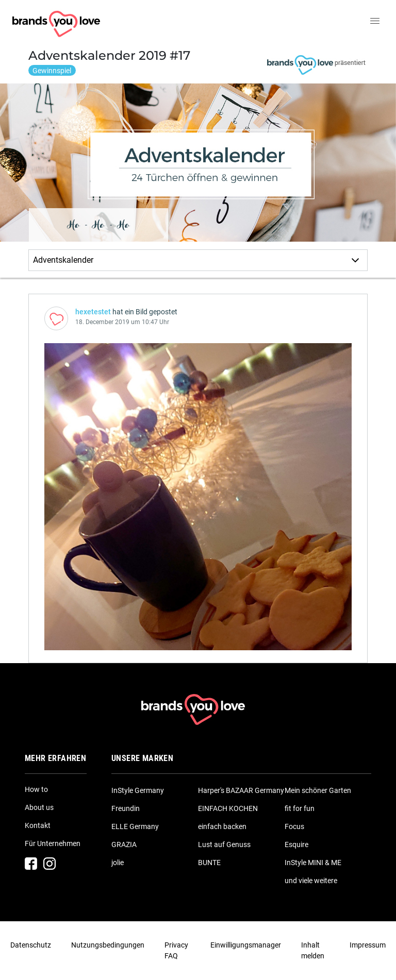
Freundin (126, 808)
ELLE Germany (135, 826)
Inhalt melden (313, 950)
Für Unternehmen (53, 843)
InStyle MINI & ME (313, 863)
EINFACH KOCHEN (228, 808)
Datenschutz (31, 945)
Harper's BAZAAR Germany (241, 790)
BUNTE (209, 863)
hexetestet (93, 312)
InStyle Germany (138, 790)
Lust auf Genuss (224, 844)
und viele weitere (311, 881)
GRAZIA (124, 844)
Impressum (368, 945)
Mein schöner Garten (318, 790)
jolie (118, 863)
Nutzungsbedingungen (108, 945)
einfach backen (222, 826)
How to (36, 789)
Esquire (296, 844)
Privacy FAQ (176, 950)
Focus (294, 826)
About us (39, 807)
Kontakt (38, 825)
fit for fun (300, 808)
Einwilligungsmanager (246, 945)
